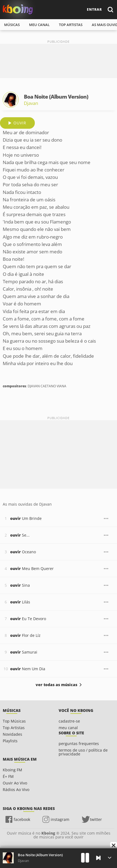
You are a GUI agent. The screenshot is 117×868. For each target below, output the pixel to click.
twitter (96, 819)
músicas (12, 25)
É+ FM (8, 776)
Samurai (24, 652)
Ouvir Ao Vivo (15, 783)
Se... (20, 535)
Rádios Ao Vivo (16, 790)
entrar (94, 9)
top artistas (71, 25)
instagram (60, 819)
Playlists (10, 741)
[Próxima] (98, 858)
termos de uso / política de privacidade (83, 752)
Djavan (31, 103)
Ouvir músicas (18, 9)
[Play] (85, 858)
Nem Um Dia (28, 669)
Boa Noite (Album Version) (40, 855)
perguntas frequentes (79, 744)
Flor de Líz (25, 635)
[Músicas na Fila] (109, 858)
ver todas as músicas (56, 685)
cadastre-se (69, 721)
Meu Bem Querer (32, 568)
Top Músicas (14, 721)
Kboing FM (12, 770)
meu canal (39, 25)
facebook (22, 819)
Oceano (23, 552)
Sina (20, 585)
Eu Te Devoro (28, 619)
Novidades (12, 734)
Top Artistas (14, 728)
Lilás (20, 602)
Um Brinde (26, 518)
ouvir (20, 123)
